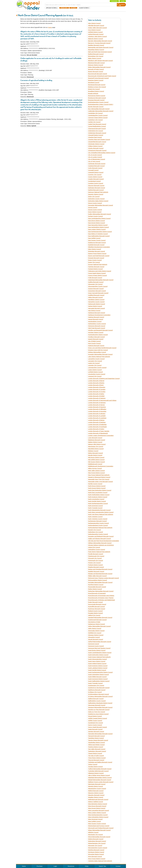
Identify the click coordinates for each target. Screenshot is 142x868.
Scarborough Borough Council (97, 620)
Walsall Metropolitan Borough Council (100, 780)
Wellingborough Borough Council (98, 799)
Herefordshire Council (95, 321)
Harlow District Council (95, 306)
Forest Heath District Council (97, 273)
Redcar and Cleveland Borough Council (100, 569)
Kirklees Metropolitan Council (97, 352)
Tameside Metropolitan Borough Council (100, 734)
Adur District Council (94, 23)
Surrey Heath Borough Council (97, 727)
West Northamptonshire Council (98, 815)
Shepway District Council (96, 635)
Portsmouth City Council (96, 560)
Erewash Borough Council (96, 258)
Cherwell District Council (96, 135)
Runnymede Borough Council (97, 604)
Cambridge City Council (95, 113)
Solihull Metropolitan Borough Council (100, 642)
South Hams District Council (97, 661)
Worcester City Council (95, 845)
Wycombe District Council (96, 854)
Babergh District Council (96, 39)
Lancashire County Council (96, 359)
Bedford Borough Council (96, 54)
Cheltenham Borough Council (97, 133)
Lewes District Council (95, 370)
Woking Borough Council (96, 839)
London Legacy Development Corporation (101, 435)
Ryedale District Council (95, 613)
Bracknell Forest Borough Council (98, 78)
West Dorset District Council (97, 808)
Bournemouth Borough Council (98, 74)
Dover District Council (95, 212)
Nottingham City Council (96, 532)
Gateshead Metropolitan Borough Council (101, 280)
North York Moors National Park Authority (101, 514)
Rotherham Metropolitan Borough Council (101, 591)
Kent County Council (94, 343)
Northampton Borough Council (97, 521)
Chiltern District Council (95, 146)
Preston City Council (94, 563)
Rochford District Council (96, 585)
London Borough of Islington (97, 414)
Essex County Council (95, 260)
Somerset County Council (96, 646)
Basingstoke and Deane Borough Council (101, 47)
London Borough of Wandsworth (98, 433)
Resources (71, 866)
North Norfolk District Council (97, 501)
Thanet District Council (95, 753)
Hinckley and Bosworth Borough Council (100, 330)
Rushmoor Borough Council (97, 609)
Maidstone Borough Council (97, 440)
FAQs (87, 866)
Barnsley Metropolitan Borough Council (100, 41)
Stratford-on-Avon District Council (98, 714)
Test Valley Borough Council (97, 749)
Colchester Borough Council (97, 164)
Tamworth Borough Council (96, 736)
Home (50, 27)
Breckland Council (94, 82)
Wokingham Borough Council (97, 841)
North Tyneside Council (95, 508)
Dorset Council (93, 207)
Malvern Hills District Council (97, 444)
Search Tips (102, 866)
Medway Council (93, 451)
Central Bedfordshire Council (97, 126)
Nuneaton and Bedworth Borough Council (101, 536)
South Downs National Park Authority (99, 657)
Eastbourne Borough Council (97, 243)
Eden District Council (94, 249)
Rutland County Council (95, 611)
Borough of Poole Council (96, 69)
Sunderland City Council (96, 723)
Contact (118, 866)
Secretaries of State (94, 622)
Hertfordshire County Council (97, 324)
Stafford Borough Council (96, 699)
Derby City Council (94, 196)
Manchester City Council (96, 446)
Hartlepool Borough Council (97, 313)
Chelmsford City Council (96, 131)
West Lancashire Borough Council (99, 810)
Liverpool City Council (95, 376)
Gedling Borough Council (96, 282)
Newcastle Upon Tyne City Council (99, 479)
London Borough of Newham (97, 422)
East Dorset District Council (97, 223)
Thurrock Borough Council (96, 760)
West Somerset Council (95, 819)
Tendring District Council (96, 747)
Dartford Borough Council (96, 190)
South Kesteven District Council (98, 666)
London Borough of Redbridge (97, 424)
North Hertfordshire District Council (99, 495)
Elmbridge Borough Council (97, 251)
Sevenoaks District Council (96, 631)
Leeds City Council (94, 363)
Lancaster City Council (95, 361)
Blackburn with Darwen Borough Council (100, 61)
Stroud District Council (95, 716)
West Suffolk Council (94, 821)
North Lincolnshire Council (96, 499)
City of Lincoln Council (95, 155)
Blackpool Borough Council (96, 63)
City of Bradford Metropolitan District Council (102, 153)
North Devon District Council (97, 486)
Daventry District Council (96, 194)
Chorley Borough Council (96, 148)
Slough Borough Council (96, 639)
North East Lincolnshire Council (98, 492)
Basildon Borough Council (96, 45)
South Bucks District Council (97, 650)
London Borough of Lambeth (97, 416)
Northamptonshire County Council (98, 523)
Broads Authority (93, 93)
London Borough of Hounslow (97, 411)
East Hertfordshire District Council (98, 227)
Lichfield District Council (95, 372)
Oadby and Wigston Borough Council (99, 539)
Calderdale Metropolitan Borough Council (101, 111)
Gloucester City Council (95, 284)
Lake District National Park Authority (99, 357)
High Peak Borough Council (97, 328)
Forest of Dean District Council (97, 275)
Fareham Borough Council (96, 267)
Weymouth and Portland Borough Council (101, 828)
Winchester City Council (95, 835)
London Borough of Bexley (96, 383)
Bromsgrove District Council (97, 96)
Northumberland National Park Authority (100, 528)
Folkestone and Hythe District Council (100, 271)
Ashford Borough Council (96, 34)
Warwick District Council (95, 786)
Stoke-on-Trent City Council (97, 712)
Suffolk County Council (95, 721)
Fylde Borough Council (95, 278)
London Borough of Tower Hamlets (99, 431)
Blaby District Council (95, 58)
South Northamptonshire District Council (100, 672)
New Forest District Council (96, 473)
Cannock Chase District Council (98, 118)
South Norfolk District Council (97, 670)
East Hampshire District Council (98, 225)
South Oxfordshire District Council (98, 674)
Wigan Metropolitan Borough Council (99, 830)
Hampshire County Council (96, 302)
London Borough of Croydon (97, 392)
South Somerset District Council (98, 679)
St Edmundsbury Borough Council (98, 694)
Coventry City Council (95, 175)
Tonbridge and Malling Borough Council (100, 762)
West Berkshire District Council (98, 804)
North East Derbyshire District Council (100, 490)
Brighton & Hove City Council (97, 87)
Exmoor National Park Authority (98, 264)
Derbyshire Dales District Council (98, 201)
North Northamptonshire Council (98, 503)
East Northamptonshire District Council (100, 232)
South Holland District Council (97, 663)
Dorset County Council (95, 210)
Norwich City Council (94, 530)
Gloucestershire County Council (98, 286)
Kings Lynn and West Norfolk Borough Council (102, 348)
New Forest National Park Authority (99, 475)
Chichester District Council (96, 144)
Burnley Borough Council (96, 107)
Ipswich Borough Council (96, 339)
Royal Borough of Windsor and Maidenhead (101, 600)
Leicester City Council (95, 365)
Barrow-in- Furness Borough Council (99, 43)
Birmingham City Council (96, 56)
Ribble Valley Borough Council (97, 576)
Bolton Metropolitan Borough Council (99, 67)
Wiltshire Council (93, 832)
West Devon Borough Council (97, 806)
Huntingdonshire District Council (98, 335)
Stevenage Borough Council (97, 705)
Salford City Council (94, 615)
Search (122, 5)
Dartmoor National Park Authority (98, 192)
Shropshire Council (94, 637)
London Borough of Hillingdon (97, 409)
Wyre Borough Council (95, 856)
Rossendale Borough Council (97, 587)
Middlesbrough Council (95, 464)
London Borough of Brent (96, 385)
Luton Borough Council (95, 438)
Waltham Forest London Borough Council (101, 782)
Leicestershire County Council (97, 367)
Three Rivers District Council (97, 758)
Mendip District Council (95, 455)
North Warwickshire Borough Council (99, 510)
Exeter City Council (94, 262)
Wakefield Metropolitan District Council (100, 778)
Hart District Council (94, 310)
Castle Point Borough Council (97, 124)
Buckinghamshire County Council (98, 102)
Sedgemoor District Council (96, 624)
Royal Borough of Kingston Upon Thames (101, 598)
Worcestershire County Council (98, 848)
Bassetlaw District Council (96, 50)
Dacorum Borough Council (96, 186)
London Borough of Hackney (97, 398)
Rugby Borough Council (95, 602)
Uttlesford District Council (96, 773)
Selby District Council (95, 628)
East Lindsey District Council (97, 229)
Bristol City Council (94, 89)
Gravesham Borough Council (97, 291)
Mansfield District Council (96, 449)
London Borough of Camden (97, 389)
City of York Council (94, 161)
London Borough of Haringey (97, 403)
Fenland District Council (95, 269)
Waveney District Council (96, 793)
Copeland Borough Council (96, 166)
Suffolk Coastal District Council (98, 718)
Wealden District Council (96, 797)
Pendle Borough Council (96, 554)
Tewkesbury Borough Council (97, 751)
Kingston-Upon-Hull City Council (98, 350)
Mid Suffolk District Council (96, 460)
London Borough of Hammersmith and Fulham (102, 400)
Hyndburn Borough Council (96, 337)
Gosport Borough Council (96, 289)
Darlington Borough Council (97, 188)
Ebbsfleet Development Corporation (99, 247)
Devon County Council (95, 203)
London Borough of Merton (96, 420)
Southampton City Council (96, 685)
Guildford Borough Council (96, 295)
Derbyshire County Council (96, 199)
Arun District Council (94, 30)
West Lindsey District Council (97, 813)
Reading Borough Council (96, 567)
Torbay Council (93, 764)
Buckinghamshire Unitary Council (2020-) (101, 104)
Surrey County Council (95, 725)
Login (123, 1)
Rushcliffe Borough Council (96, 606)
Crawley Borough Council (96, 179)
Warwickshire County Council (97, 788)
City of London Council (95, 157)
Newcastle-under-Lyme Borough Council (100, 482)
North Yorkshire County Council (98, 519)
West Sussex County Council (97, 824)
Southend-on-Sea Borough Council (99, 688)
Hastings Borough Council (96, 317)
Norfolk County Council (95, 484)
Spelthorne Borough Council (97, 690)
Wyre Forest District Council (97, 859)
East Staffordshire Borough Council (99, 236)
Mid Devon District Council (96, 457)
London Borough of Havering (97, 407)
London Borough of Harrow (96, 405)
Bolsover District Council (96, 65)
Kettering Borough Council (96, 346)
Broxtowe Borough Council (96, 100)
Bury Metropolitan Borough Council (99, 109)
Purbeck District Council (95, 565)
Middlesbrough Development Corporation (101, 466)
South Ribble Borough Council (97, 677)
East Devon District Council (96, 221)
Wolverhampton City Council (97, 843)
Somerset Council (94, 644)
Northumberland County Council (98, 525)
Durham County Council (95, 216)
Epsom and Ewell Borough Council (99, 256)
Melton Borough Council (95, 453)
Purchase (114, 1)
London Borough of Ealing (96, 394)
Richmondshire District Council (97, 580)
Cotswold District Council (96, 172)
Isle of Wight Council (94, 341)
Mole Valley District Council (96, 471)
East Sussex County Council (97, 240)
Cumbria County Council (96, 183)
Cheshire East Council (95, 137)
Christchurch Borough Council (97, 150)
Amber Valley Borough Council (97, 28)
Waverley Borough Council (96, 795)
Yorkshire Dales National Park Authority (100, 861)
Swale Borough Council (95, 729)
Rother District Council (95, 589)
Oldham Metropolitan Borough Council (100, 543)
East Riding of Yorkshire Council (98, 234)
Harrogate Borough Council (96, 308)
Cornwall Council (93, 170)
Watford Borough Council (96, 791)
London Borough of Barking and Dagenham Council (104, 378)
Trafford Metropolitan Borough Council (100, 769)
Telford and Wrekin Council (96, 745)
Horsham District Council (96, 332)
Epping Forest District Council (97, 253)
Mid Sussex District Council (96, 462)
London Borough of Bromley (97, 387)
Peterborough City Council (96, 556)
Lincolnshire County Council (97, 374)
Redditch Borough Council (96, 571)
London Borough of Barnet (96, 381)
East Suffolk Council (94, 238)
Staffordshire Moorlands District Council (100, 703)
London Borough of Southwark (97, 427)
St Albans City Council (95, 692)
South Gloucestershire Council (97, 659)
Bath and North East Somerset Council (100, 52)
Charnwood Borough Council (97, 128)
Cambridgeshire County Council (98, 115)
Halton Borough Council (95, 297)
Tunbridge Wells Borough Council (98, 771)
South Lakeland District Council (98, 668)
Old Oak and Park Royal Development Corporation (104, 541)
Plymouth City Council (95, 558)
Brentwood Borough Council (97, 85)
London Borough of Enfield (96, 396)
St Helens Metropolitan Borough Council (100, 696)
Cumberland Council (94, 181)
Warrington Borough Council (97, 784)
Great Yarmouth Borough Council (98, 293)
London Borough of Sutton (96, 429)
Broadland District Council (96, 91)
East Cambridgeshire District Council (99, 218)
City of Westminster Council (97, 159)
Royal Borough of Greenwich (97, 593)
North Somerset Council (95, 506)
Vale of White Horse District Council (99, 775)
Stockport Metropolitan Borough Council (100, 707)
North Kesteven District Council (98, 497)
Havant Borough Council (96, 319)
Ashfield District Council (95, 32)
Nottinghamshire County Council (98, 534)
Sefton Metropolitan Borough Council (99, 626)
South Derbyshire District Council (98, 655)
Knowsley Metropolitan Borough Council (100, 354)
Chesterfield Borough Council (97, 142)
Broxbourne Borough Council (97, 98)
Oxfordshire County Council (97, 549)
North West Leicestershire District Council (101, 512)
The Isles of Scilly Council (96, 756)
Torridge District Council (95, 767)
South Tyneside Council (95, 683)
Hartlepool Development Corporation (99, 315)
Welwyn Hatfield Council (96, 802)
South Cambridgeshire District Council (100, 653)
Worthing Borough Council (96, 850)
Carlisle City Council (94, 122)
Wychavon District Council (96, 852)
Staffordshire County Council (97, 701)
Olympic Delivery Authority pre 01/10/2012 (101, 545)
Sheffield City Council (95, 633)
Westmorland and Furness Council (99, 826)
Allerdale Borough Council (96, 25)
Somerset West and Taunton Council (99, 648)
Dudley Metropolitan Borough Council (99, 214)
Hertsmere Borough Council (97, 326)
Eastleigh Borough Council (96, 245)
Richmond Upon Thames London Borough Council (103, 578)
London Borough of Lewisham (97, 418)
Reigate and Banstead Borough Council (100, 574)
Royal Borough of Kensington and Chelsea (101, 596)
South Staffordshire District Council (99, 681)
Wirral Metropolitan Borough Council (99, 837)
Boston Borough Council (96, 71)
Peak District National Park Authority (99, 552)
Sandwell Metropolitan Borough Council (100, 617)
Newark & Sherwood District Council (99, 477)
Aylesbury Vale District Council (97, 36)
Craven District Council (95, 177)
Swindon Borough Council (96, 731)
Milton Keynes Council (95, 468)
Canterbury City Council (95, 120)
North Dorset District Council (97, 488)
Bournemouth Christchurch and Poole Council (102, 76)
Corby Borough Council (95, 168)
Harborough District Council (97, 304)
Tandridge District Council (96, 738)
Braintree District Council (96, 80)
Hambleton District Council (96, 300)
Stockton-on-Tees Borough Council (99, 710)
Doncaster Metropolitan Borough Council (100, 205)
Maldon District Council (95, 442)
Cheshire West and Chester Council (99, 139)
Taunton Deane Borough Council (98, 740)
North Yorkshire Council (95, 517)
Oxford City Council (94, 547)
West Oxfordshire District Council (98, 817)
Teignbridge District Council (96, 742)
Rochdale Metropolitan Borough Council (100, 582)
